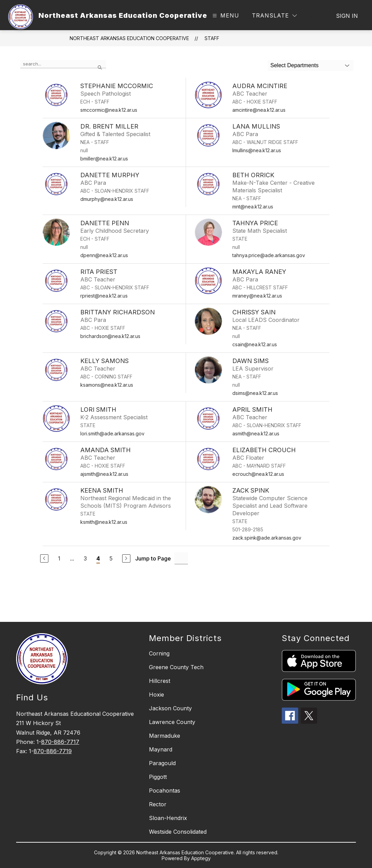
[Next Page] (126, 558)
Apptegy (201, 858)
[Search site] (314, 16)
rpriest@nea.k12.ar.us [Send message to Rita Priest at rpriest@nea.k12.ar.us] (104, 296)
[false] (63, 64)
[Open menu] (225, 16)
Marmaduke (165, 736)
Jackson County (170, 708)
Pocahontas (165, 791)
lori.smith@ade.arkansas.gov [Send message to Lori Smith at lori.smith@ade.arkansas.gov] (112, 433)
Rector (158, 804)
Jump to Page (153, 558)
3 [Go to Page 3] (85, 558)
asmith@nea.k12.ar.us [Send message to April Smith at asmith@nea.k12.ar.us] (256, 433)
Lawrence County (172, 722)
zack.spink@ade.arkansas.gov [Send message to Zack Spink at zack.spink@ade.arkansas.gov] (267, 538)
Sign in (347, 16)
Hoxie (156, 695)
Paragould (162, 763)
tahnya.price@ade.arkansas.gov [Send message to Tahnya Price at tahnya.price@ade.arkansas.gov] (269, 255)
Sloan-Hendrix (168, 818)
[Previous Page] (44, 558)
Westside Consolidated (178, 832)
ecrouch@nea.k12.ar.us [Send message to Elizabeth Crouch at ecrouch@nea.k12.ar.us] (258, 474)
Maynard (161, 749)
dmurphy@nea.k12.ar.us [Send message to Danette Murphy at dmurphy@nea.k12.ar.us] (107, 199)
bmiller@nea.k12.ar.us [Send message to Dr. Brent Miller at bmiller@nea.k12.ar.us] (104, 159)
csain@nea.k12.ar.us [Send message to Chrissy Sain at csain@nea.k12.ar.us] (255, 344)
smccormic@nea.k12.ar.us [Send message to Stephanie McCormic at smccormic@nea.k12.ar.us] (109, 110)
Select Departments (295, 65)
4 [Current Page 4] (98, 558)
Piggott (158, 777)
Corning (159, 653)
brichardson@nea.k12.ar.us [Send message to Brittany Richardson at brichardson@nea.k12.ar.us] (110, 336)
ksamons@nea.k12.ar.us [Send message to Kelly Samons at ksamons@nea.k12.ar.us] (107, 385)
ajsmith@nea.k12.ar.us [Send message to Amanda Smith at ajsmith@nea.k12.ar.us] (104, 474)
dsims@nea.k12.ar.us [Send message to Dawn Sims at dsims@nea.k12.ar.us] (255, 393)
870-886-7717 (60, 742)
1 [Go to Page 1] (59, 558)
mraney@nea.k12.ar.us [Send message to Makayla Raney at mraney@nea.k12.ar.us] (257, 296)
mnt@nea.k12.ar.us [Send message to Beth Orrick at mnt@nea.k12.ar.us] (253, 207)
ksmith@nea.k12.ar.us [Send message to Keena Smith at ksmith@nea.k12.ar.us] (104, 522)
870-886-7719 (53, 751)
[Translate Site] (274, 16)
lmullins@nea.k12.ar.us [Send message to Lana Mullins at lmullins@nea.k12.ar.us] (257, 150)
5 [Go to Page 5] (111, 558)
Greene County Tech (176, 667)
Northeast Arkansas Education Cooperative (129, 38)
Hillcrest (160, 681)
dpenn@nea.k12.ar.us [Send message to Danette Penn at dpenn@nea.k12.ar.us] (104, 255)
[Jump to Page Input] (181, 558)
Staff (212, 38)
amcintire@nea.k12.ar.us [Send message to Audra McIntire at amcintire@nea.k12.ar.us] (259, 110)
